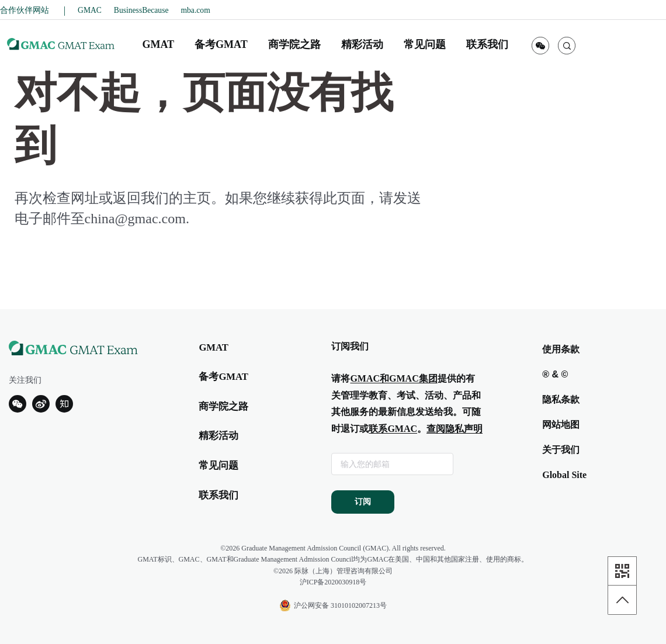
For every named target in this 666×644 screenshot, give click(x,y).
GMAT (213, 347)
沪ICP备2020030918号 (333, 582)
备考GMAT (223, 377)
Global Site (564, 475)
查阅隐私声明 (455, 429)
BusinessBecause (141, 10)
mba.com (196, 10)
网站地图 (561, 425)
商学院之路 (223, 406)
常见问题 (218, 465)
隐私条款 (561, 399)
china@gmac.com (135, 219)
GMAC (90, 10)
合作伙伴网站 (25, 10)
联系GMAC (393, 429)
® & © (555, 374)
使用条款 (561, 349)
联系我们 (218, 495)
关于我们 (561, 450)
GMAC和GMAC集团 (393, 378)
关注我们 (25, 380)
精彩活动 (218, 436)
